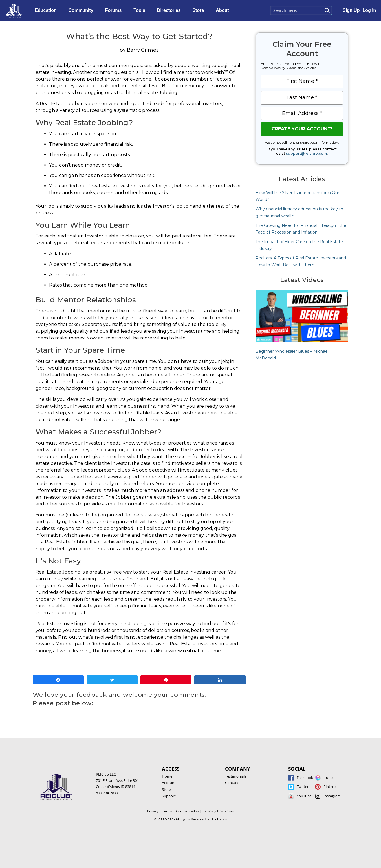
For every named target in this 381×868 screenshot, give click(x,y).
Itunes (329, 778)
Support (169, 796)
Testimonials (236, 776)
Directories (170, 10)
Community (82, 10)
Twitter (303, 787)
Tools (141, 10)
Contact (232, 783)
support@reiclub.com (306, 153)
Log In (369, 10)
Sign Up (351, 10)
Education (47, 10)
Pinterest (331, 787)
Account (169, 783)
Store (200, 10)
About (224, 10)
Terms (167, 811)
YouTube (304, 796)
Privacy (153, 811)
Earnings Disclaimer (218, 811)
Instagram (332, 796)
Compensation (187, 811)
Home (167, 776)
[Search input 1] (297, 10)
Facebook (305, 778)
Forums (115, 10)
